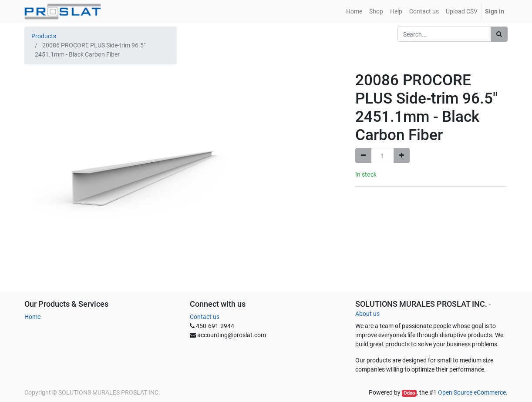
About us (367, 314)
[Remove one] (363, 156)
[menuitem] (354, 12)
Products (44, 36)
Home (32, 317)
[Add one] (402, 156)
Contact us (205, 317)
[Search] (499, 34)
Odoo (409, 393)
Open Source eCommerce (472, 392)
